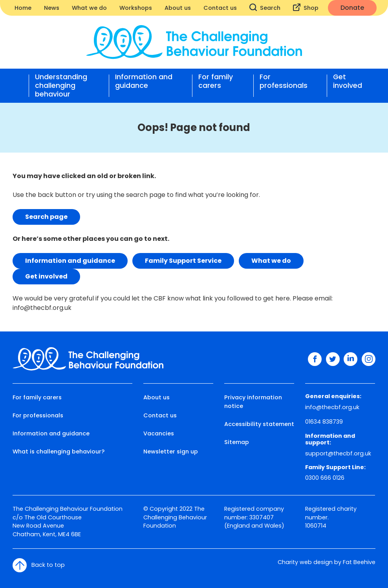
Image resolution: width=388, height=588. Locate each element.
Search (265, 8)
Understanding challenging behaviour (61, 86)
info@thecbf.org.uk (42, 308)
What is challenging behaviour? (59, 451)
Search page (46, 217)
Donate (352, 8)
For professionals (284, 81)
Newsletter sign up (171, 451)
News (52, 8)
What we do (89, 8)
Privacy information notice (253, 402)
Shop (306, 8)
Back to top (39, 565)
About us (178, 8)
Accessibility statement (259, 424)
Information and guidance (144, 81)
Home (23, 8)
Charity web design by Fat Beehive (327, 562)
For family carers (216, 81)
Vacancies (159, 433)
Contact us (220, 8)
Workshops (136, 8)
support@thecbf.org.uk (338, 453)
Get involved (348, 81)
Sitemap (237, 442)
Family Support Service (183, 261)
